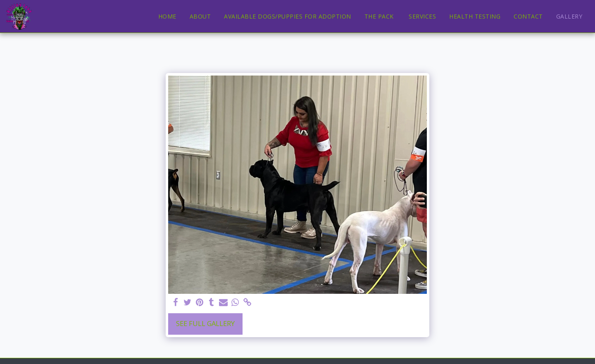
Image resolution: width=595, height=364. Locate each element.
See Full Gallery (205, 323)
